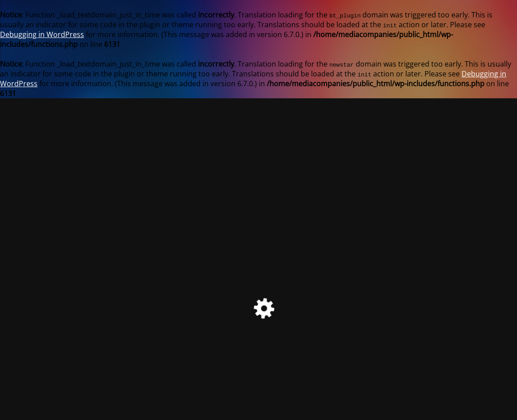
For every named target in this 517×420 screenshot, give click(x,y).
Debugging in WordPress (42, 34)
